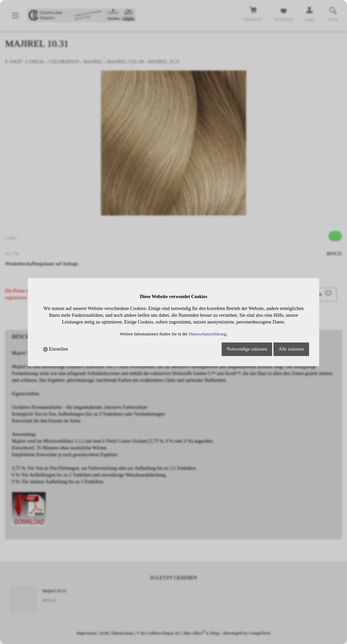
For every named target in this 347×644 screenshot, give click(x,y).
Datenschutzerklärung (208, 334)
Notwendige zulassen (247, 349)
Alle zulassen (291, 349)
